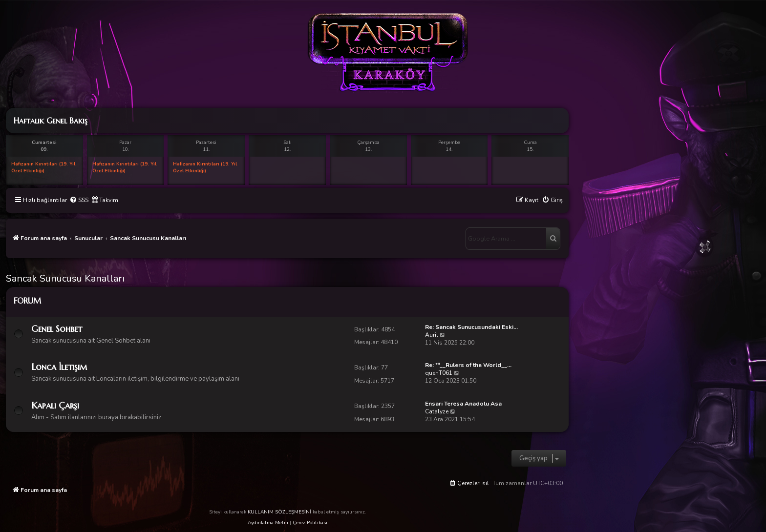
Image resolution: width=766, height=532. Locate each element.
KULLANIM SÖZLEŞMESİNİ (279, 512)
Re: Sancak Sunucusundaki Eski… (471, 327)
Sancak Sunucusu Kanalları (65, 278)
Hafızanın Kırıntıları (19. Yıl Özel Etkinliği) (43, 167)
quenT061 (439, 373)
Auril (432, 335)
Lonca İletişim (59, 367)
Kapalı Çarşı (55, 405)
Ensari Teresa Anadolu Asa (463, 404)
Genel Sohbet (57, 329)
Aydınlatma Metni (268, 523)
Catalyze (437, 411)
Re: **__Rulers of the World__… (468, 365)
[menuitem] (79, 200)
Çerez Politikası (310, 523)
